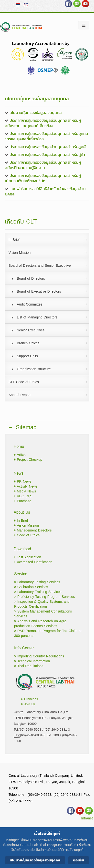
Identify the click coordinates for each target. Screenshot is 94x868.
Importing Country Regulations (39, 656)
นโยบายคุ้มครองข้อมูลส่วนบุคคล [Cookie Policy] (35, 860)
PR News (22, 482)
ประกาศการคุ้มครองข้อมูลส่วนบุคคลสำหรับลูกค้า (48, 147)
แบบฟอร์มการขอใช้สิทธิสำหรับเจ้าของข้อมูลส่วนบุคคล (45, 191)
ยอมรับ (79, 860)
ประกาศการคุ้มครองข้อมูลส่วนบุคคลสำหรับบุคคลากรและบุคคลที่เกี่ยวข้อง (47, 136)
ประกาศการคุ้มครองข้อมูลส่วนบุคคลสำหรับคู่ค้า (47, 154)
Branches (29, 699)
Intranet (87, 818)
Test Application (27, 557)
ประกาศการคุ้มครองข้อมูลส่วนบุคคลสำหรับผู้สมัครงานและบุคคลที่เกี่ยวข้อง (43, 123)
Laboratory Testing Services (37, 582)
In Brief (21, 521)
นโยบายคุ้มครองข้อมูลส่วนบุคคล (36, 112)
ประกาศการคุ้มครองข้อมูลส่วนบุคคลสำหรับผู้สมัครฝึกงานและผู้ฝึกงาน (43, 165)
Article (20, 455)
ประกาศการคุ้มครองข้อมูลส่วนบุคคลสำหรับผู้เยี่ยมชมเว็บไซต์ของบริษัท (43, 178)
